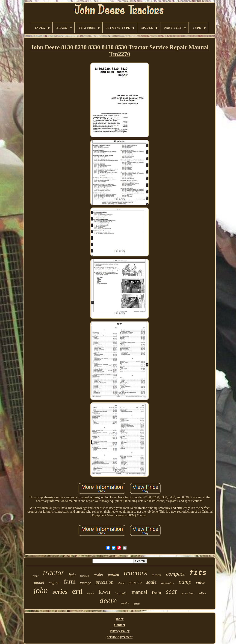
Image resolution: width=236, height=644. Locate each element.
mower (157, 575)
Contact (119, 625)
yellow (202, 593)
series (60, 591)
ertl (77, 591)
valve (201, 582)
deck (121, 583)
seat (171, 591)
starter (188, 594)
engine (54, 583)
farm (70, 581)
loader (125, 603)
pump (185, 582)
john (41, 591)
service (135, 582)
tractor (54, 573)
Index (120, 619)
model (39, 583)
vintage (86, 583)
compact (175, 574)
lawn (104, 592)
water (99, 575)
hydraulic (121, 593)
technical (85, 576)
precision (105, 582)
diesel (137, 604)
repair (36, 576)
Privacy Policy (120, 631)
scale (152, 582)
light (72, 575)
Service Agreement (120, 637)
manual (139, 592)
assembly (168, 583)
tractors (135, 573)
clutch (90, 593)
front (157, 593)
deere (108, 600)
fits (198, 573)
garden (114, 575)
